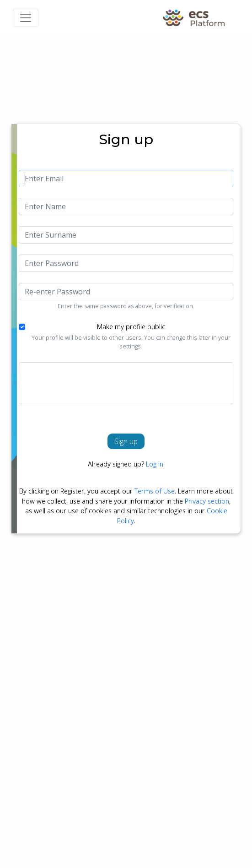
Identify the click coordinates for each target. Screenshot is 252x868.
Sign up (126, 441)
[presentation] (94, 383)
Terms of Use (155, 491)
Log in (155, 464)
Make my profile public (131, 327)
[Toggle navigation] (26, 18)
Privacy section (207, 501)
